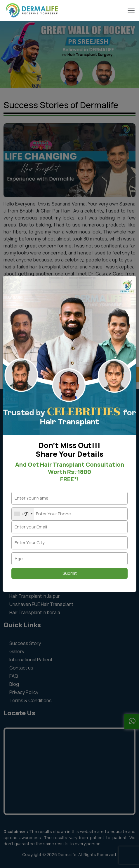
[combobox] (23, 514)
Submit (70, 573)
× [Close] (130, 283)
